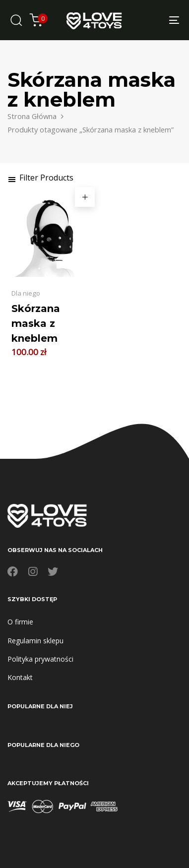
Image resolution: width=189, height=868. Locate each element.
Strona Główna (32, 116)
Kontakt (20, 677)
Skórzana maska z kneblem (36, 323)
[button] (40, 178)
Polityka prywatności (40, 659)
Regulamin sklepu (35, 641)
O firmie (20, 622)
